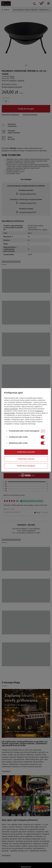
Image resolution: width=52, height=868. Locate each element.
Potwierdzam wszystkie (26, 452)
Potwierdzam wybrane (26, 459)
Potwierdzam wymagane (26, 466)
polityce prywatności (11, 409)
